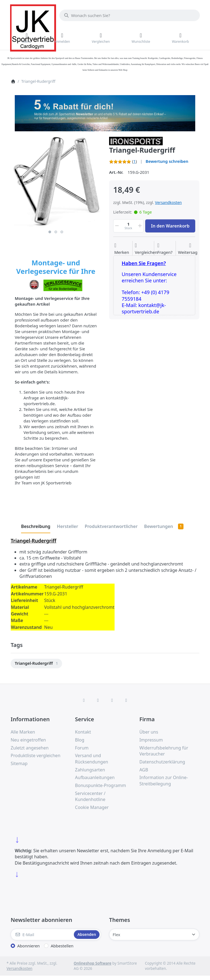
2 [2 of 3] (56, 232)
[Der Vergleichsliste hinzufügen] (146, 249)
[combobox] (130, 15)
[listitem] (56, 182)
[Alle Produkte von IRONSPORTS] (136, 141)
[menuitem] (36, 664)
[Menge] (128, 226)
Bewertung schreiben (167, 161)
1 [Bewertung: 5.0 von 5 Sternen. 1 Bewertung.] (134, 161)
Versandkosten (168, 202)
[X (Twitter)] (98, 700)
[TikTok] (112, 700)
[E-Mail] (42, 934)
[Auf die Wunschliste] (122, 249)
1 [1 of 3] (50, 232)
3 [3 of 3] (62, 232)
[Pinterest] (126, 700)
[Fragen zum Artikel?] (165, 249)
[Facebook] (84, 700)
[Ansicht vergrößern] (56, 182)
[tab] (36, 527)
